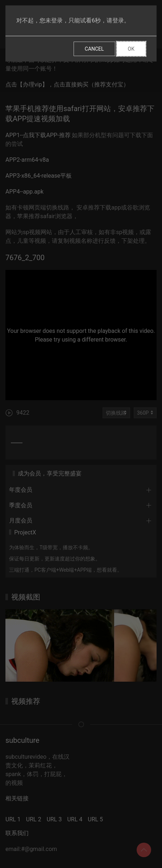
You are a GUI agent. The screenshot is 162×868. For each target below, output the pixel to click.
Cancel (94, 49)
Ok (131, 49)
